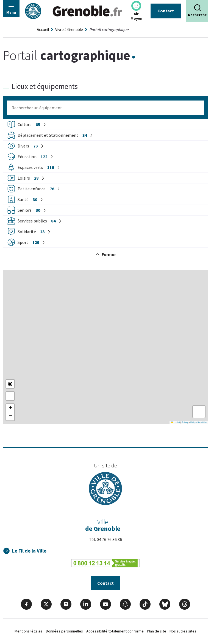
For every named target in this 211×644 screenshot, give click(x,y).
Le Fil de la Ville (30, 551)
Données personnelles (64, 632)
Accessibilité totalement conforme (115, 632)
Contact (166, 11)
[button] (10, 408)
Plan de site (157, 632)
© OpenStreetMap (198, 422)
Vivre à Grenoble (69, 30)
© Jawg (185, 422)
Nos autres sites (183, 632)
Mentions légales (29, 632)
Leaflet (175, 422)
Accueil (43, 30)
